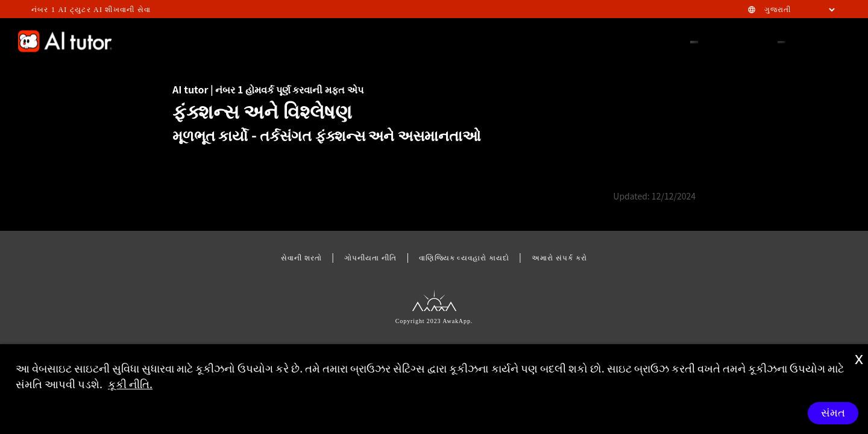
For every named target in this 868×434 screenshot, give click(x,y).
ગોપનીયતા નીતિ (370, 257)
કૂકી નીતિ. (130, 383)
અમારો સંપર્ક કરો (559, 257)
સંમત (833, 413)
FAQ (494, 40)
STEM (530, 40)
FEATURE (450, 40)
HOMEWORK (583, 40)
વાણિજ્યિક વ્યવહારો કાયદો (464, 257)
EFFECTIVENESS (235, 40)
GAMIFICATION (315, 40)
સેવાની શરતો (301, 257)
